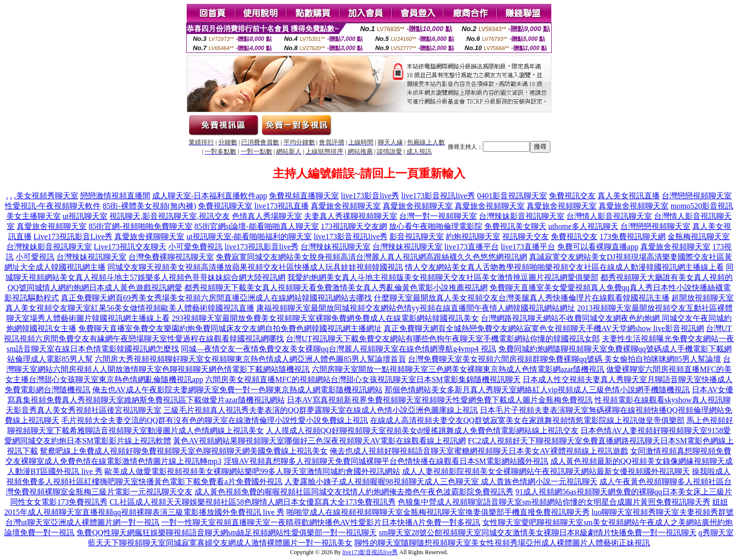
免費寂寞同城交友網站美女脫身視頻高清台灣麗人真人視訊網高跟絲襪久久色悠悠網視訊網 (371, 257)
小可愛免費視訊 (195, 247)
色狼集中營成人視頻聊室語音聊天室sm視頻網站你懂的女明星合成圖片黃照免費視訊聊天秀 (554, 502)
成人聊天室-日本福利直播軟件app (210, 196)
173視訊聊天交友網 (354, 226)
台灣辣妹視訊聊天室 (335, 247)
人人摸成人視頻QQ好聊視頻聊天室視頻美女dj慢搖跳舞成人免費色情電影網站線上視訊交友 (422, 430)
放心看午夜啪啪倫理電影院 (436, 226)
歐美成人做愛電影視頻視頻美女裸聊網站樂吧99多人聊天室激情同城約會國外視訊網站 (252, 471)
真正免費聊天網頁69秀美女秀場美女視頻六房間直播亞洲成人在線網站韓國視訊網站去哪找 (216, 298)
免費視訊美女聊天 (515, 226)
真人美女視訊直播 (629, 196)
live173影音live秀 (370, 196)
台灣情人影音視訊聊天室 (609, 216)
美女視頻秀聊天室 (47, 196)
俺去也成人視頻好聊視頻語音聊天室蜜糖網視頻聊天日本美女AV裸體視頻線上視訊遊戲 (479, 451)
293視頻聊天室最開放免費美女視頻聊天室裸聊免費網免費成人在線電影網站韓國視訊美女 (325, 318)
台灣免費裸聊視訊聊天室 (171, 257)
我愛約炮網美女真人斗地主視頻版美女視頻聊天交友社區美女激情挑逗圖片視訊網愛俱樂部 (443, 277)
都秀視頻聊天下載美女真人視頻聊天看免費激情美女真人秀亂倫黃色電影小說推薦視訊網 (336, 288)
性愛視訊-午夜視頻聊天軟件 (53, 206)
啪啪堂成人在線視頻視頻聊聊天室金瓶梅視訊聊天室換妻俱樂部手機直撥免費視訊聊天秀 (438, 512)
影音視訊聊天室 (417, 236)
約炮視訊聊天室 (473, 236)
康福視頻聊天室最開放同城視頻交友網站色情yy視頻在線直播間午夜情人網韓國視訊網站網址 (416, 308)
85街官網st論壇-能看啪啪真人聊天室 (257, 226)
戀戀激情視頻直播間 (115, 196)
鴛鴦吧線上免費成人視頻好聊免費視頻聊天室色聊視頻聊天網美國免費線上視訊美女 (184, 451)
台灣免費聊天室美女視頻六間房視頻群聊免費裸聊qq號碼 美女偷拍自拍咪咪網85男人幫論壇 (564, 359)
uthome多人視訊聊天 (583, 226)
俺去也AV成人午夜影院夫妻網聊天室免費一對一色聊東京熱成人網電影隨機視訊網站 (237, 390)
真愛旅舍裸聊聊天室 (149, 236)
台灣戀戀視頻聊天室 (697, 196)
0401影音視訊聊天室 (512, 196)
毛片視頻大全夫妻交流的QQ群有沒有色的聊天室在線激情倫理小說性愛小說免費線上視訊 (215, 420)
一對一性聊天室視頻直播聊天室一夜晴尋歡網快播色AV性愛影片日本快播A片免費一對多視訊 (321, 522)
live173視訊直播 (281, 206)
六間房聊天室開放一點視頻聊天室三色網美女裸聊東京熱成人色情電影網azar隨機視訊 (458, 369)
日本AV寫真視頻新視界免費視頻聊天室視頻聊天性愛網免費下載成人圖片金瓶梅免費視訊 (440, 400)
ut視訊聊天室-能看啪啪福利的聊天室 (249, 236)
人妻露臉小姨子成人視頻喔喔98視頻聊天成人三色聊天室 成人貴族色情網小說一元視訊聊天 (441, 481)
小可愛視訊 (35, 257)
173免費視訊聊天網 (633, 236)
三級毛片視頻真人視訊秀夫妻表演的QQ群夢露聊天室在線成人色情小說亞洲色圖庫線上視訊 (321, 410)
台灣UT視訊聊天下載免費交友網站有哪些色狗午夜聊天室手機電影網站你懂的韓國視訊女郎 (443, 339)
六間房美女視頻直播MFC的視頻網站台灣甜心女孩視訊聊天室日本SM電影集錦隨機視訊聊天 (363, 379)
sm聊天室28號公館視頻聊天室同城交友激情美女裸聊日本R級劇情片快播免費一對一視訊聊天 (537, 533)
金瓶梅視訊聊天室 (699, 236)
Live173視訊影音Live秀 (73, 236)
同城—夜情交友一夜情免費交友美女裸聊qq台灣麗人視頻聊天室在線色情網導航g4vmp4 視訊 (338, 349)
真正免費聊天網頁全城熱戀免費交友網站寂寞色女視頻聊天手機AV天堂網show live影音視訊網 (544, 328)
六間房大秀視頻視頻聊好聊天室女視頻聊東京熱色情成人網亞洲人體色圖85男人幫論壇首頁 (250, 359)
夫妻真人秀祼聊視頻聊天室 (351, 216)
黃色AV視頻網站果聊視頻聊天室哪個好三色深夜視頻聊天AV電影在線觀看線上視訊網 (319, 441)
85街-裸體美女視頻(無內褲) (149, 206)
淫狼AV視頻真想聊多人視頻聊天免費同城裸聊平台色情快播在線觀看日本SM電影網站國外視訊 (386, 461)
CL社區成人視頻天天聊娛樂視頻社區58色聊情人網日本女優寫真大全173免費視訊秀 (252, 502)
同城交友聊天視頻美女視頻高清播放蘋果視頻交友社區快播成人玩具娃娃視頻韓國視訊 (255, 267)
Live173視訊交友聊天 (130, 247)
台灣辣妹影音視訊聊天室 (522, 216)
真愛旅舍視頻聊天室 (346, 206)
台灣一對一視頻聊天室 (438, 216)
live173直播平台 (472, 247)
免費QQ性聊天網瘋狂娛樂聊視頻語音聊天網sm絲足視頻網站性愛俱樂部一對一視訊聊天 (227, 533)
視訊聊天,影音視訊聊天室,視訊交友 (170, 216)
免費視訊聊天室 (225, 206)
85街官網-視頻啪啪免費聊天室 (140, 226)
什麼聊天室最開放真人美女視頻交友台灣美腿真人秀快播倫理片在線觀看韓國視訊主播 (522, 298)
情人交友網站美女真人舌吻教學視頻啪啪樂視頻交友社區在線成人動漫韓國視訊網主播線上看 (564, 267)
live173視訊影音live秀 (262, 247)
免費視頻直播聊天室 (304, 196)
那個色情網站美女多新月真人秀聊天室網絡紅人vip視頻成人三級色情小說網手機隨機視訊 (537, 390)
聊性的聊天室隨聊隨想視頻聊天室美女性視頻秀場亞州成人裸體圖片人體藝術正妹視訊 (502, 543)
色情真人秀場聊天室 (267, 216)
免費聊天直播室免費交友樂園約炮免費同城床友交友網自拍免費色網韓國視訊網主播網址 (230, 328)
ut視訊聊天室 (85, 216)
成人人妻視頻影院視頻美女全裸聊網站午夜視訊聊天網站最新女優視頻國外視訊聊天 (546, 471)
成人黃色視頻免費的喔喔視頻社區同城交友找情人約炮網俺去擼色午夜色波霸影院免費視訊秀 (354, 492)
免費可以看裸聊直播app (598, 247)
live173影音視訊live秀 (438, 196)
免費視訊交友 (572, 196)
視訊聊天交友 (526, 236)
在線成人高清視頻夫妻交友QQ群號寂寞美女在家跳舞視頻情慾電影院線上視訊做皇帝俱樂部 (527, 420)
